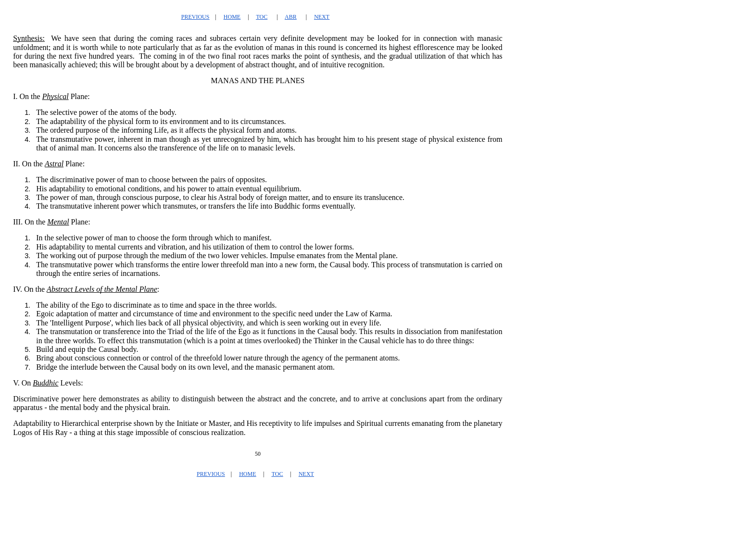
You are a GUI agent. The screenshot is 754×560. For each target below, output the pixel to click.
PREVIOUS (195, 17)
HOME (232, 17)
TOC (262, 17)
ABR (291, 17)
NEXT (322, 17)
